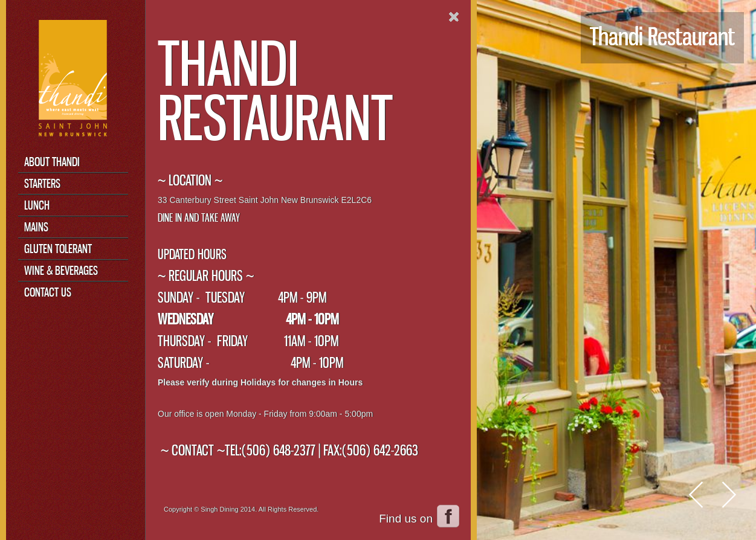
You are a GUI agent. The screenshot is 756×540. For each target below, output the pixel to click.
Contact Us (48, 292)
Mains (36, 227)
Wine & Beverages (61, 270)
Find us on (406, 519)
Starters (42, 183)
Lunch (37, 205)
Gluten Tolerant (58, 249)
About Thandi (52, 162)
